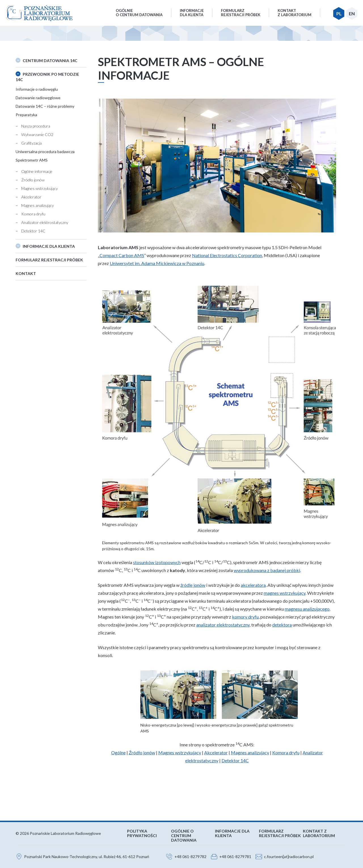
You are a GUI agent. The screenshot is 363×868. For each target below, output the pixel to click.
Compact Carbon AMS (122, 255)
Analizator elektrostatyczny (45, 222)
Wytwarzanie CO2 (37, 135)
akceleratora (253, 585)
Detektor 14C (33, 231)
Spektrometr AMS (32, 160)
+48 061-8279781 (235, 857)
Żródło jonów (33, 180)
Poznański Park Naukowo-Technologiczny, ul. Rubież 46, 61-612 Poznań (87, 857)
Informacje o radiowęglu (37, 89)
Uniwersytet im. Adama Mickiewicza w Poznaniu (157, 263)
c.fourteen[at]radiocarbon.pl (289, 857)
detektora (282, 625)
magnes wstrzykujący (285, 593)
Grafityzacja (31, 143)
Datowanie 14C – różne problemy (45, 106)
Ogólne (118, 752)
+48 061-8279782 (190, 857)
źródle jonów (193, 585)
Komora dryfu (33, 214)
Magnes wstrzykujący (40, 188)
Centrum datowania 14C (50, 61)
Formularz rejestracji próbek (49, 260)
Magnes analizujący (38, 205)
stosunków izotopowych (157, 562)
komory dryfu (245, 617)
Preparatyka (26, 115)
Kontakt (26, 273)
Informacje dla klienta (49, 246)
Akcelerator (31, 197)
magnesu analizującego (307, 609)
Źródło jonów (142, 752)
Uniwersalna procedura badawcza (45, 152)
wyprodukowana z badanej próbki (267, 570)
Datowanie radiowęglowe (38, 98)
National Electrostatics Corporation (227, 255)
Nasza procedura (36, 126)
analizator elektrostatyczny (223, 625)
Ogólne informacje (37, 171)
